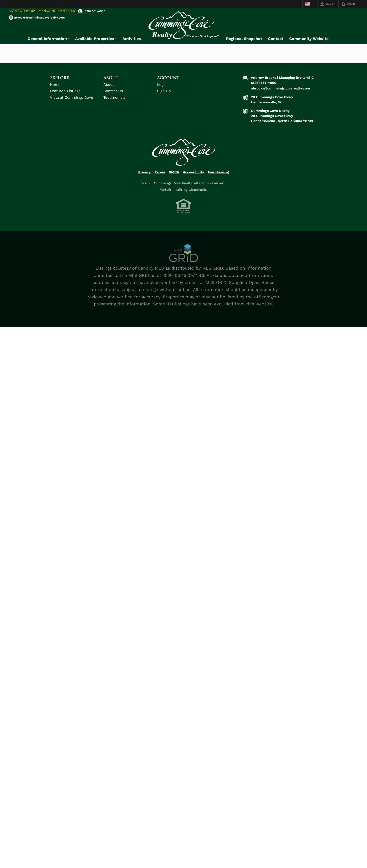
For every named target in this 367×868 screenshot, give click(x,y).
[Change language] (310, 4)
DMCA (174, 177)
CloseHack (197, 194)
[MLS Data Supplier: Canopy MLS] (184, 258)
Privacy (144, 177)
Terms (160, 177)
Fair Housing (218, 177)
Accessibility (193, 177)
